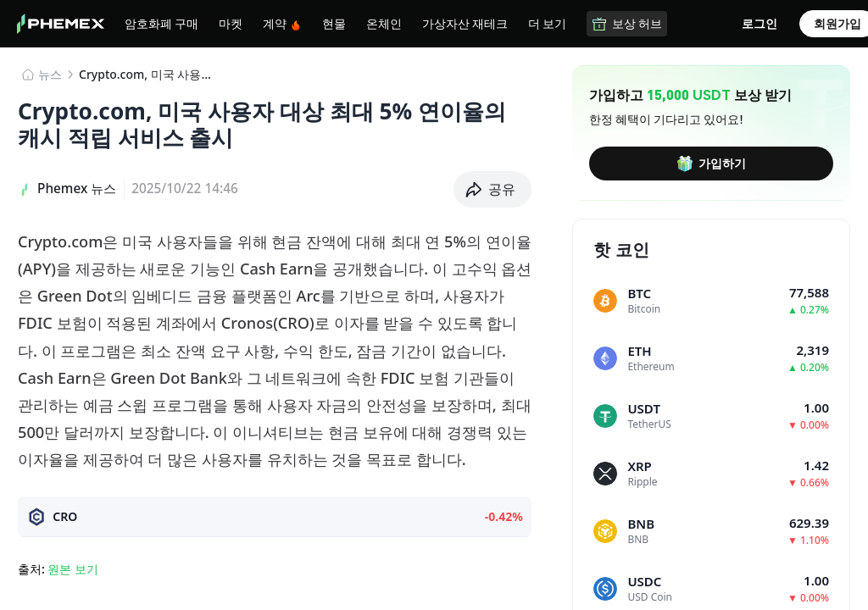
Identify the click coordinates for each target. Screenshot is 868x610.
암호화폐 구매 (161, 23)
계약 (282, 23)
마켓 (231, 23)
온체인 (384, 23)
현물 (334, 23)
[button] (493, 189)
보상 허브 (627, 23)
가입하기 (711, 164)
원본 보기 (73, 569)
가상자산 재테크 (465, 23)
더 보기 (547, 23)
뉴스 (50, 74)
